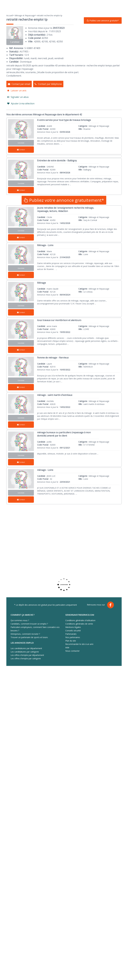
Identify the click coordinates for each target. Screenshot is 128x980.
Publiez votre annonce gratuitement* (64, 200)
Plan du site (71, 641)
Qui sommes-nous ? (20, 620)
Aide (67, 647)
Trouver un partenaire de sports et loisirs (29, 637)
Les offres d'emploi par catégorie (26, 658)
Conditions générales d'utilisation (80, 620)
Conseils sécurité (73, 631)
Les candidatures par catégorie (25, 652)
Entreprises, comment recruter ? (25, 634)
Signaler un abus (18, 97)
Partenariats (71, 634)
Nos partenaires (73, 637)
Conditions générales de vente (79, 624)
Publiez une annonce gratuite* (103, 20)
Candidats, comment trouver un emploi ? (29, 624)
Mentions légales (73, 627)
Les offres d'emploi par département (27, 655)
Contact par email (19, 84)
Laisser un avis (17, 90)
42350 (45, 38)
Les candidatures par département (26, 648)
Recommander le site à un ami (79, 644)
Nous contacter (72, 651)
